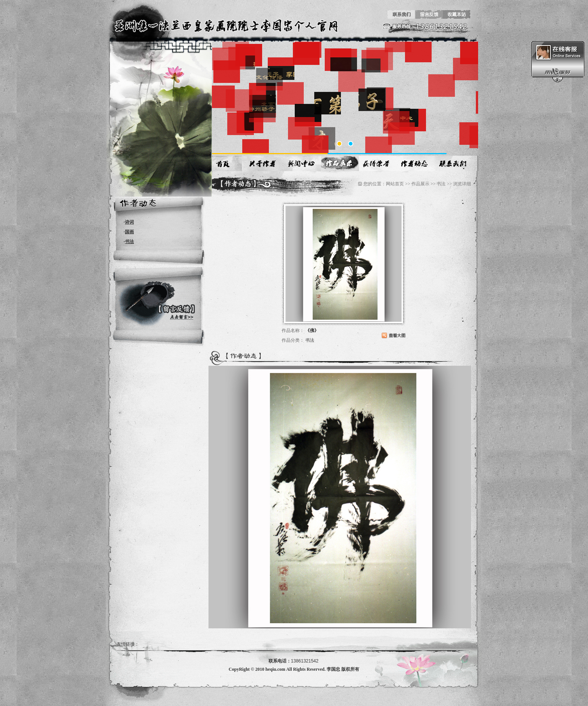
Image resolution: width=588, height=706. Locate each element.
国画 (129, 232)
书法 (129, 242)
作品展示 (420, 184)
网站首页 (395, 184)
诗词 (129, 222)
